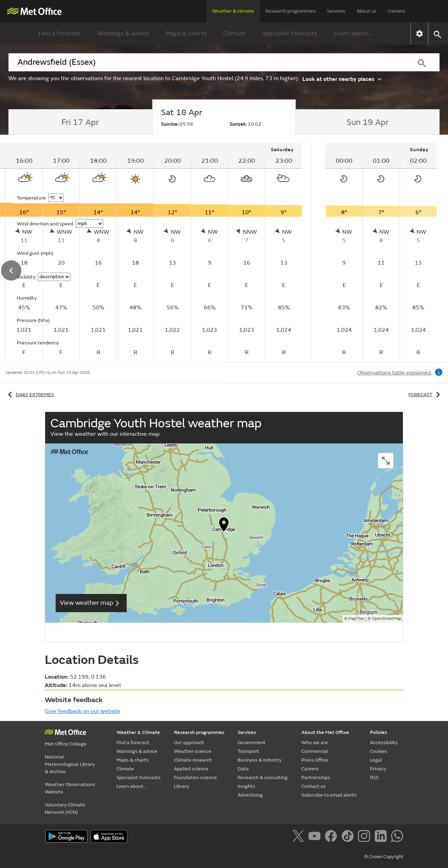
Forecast (425, 395)
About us (367, 11)
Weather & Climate (138, 732)
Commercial (315, 751)
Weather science (193, 751)
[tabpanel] (381, 251)
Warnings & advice (123, 33)
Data (243, 769)
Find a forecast (59, 33)
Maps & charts (186, 33)
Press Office (315, 760)
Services (336, 11)
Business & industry (260, 760)
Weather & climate (233, 11)
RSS (374, 778)
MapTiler (356, 619)
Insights (246, 786)
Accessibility (384, 743)
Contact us (314, 786)
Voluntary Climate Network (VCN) (65, 808)
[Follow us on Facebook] (332, 837)
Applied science (191, 769)
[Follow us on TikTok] (349, 837)
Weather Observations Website (70, 788)
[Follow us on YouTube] (316, 837)
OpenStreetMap (387, 619)
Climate (234, 33)
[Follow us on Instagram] (365, 837)
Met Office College (66, 744)
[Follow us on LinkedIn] (382, 837)
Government (252, 743)
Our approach (189, 743)
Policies (379, 732)
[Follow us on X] (299, 837)
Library (181, 786)
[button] (437, 34)
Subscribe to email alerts (329, 795)
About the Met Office (325, 732)
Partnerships (316, 778)
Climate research (193, 760)
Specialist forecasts (290, 33)
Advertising (250, 795)
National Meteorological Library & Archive (70, 764)
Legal (376, 760)
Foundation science (195, 778)
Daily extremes (30, 395)
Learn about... (353, 33)
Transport (248, 751)
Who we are (315, 743)
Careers (397, 11)
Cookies (379, 751)
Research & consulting (263, 778)
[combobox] (206, 62)
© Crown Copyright (384, 857)
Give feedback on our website (83, 711)
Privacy (378, 769)
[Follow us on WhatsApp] (397, 837)
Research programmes (290, 11)
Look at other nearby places (342, 79)
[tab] (80, 122)
